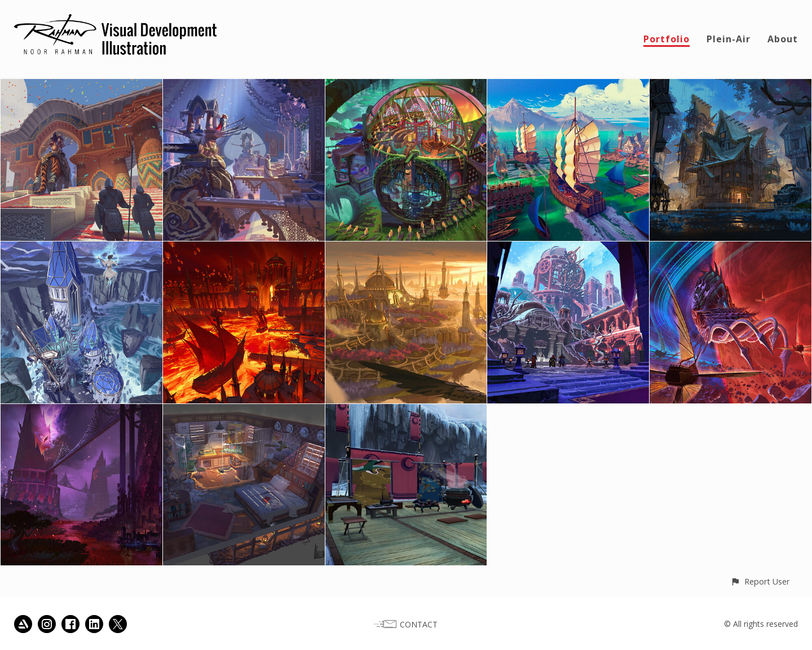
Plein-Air (729, 39)
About (783, 39)
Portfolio (667, 39)
